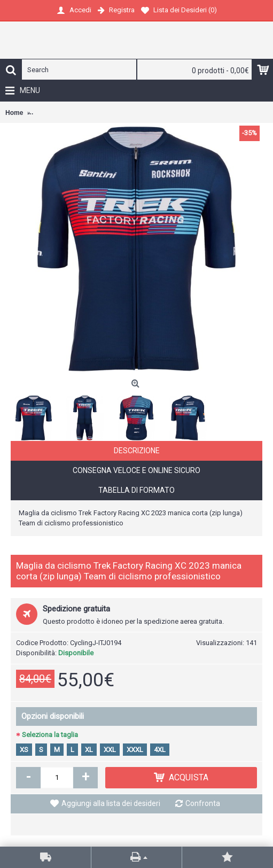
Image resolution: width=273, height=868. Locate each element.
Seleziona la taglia (50, 735)
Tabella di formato (136, 490)
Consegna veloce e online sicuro (136, 470)
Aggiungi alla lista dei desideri (111, 803)
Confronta (203, 803)
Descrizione (137, 451)
